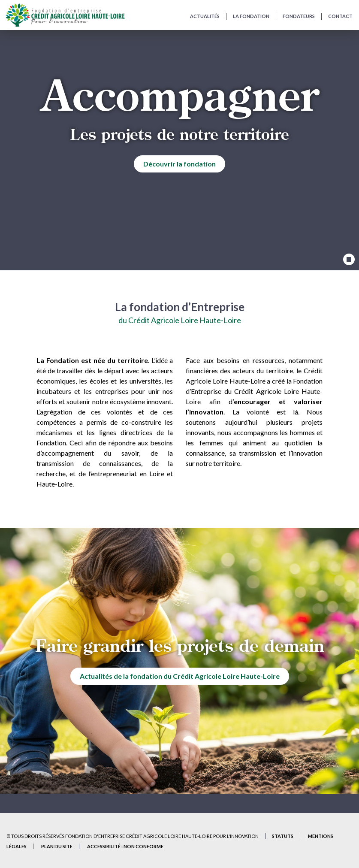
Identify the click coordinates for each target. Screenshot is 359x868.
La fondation (251, 16)
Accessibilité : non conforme (125, 846)
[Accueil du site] (65, 15)
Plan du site (57, 846)
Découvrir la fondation (179, 164)
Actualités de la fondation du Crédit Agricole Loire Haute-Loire (180, 676)
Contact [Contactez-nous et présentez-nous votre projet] (340, 16)
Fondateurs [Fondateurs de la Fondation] (299, 16)
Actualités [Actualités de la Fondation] (205, 16)
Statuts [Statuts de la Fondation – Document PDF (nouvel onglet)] (283, 836)
